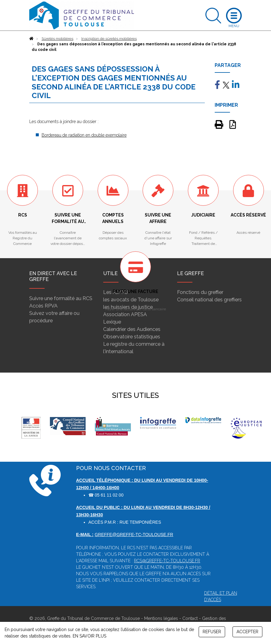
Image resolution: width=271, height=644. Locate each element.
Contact (190, 618)
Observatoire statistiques (132, 337)
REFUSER (212, 632)
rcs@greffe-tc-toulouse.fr (167, 561)
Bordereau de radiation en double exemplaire (84, 135)
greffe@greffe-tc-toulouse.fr (134, 535)
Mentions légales (161, 618)
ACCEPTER (247, 632)
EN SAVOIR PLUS (89, 636)
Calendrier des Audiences (132, 329)
